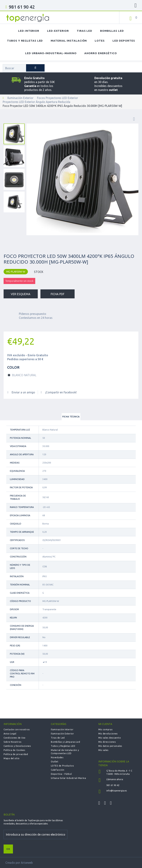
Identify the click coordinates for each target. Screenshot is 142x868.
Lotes (100, 41)
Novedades (57, 757)
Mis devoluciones (108, 734)
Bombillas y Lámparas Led (65, 742)
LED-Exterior (58, 31)
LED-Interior (29, 31)
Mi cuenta (105, 724)
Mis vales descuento (110, 738)
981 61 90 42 (22, 7)
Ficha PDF (58, 294)
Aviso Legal (10, 734)
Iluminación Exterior (20, 98)
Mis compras (105, 729)
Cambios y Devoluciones (17, 746)
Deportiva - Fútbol (61, 774)
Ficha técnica (71, 417)
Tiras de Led (58, 738)
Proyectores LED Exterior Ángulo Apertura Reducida (36, 102)
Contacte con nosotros (17, 729)
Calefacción (58, 770)
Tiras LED (84, 31)
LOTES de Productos (62, 766)
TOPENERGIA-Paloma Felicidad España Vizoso (28, 18)
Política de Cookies (14, 750)
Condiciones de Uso (15, 738)
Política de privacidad (16, 754)
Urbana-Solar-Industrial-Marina (68, 778)
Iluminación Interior (62, 729)
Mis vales (103, 750)
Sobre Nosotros (12, 742)
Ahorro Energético (100, 53)
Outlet (55, 762)
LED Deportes (124, 41)
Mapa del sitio (12, 758)
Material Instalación (69, 41)
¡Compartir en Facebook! (61, 392)
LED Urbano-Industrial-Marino (51, 53)
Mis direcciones (107, 742)
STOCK (39, 272)
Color (14, 367)
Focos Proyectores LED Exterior (58, 98)
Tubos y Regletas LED (25, 41)
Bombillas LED (112, 31)
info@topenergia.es (117, 791)
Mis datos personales (110, 746)
